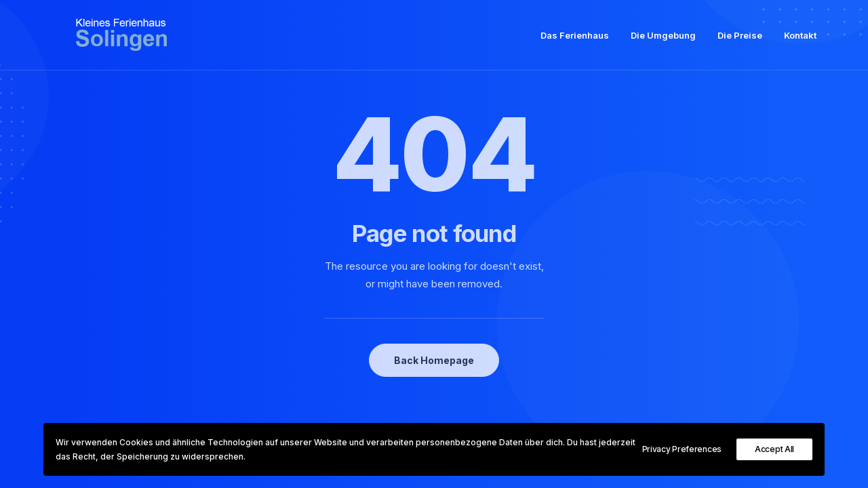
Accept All (774, 449)
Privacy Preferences (682, 449)
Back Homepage (434, 360)
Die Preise (740, 41)
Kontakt (800, 41)
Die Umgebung (663, 41)
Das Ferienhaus (575, 41)
